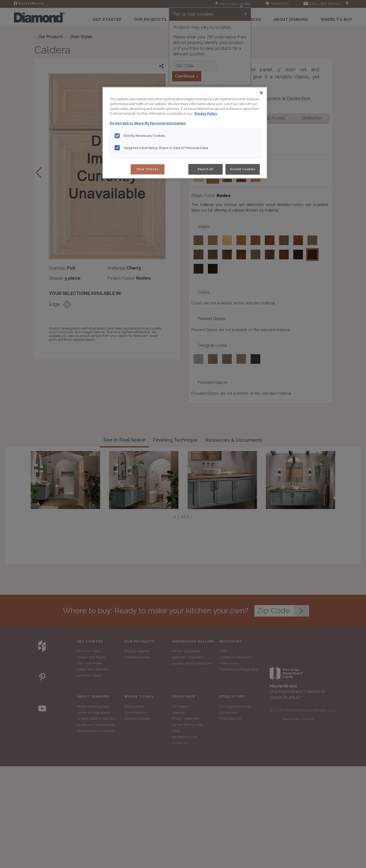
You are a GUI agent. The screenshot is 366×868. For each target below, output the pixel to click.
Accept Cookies (243, 169)
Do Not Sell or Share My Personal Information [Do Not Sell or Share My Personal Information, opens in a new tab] (148, 123)
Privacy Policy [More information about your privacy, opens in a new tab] (206, 114)
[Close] (261, 93)
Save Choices (148, 169)
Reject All (205, 169)
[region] (185, 133)
